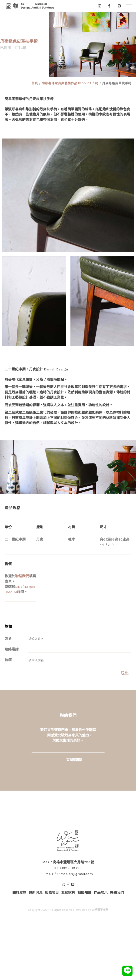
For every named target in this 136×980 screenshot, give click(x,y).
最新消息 (36, 893)
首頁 (35, 83)
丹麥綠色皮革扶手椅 (117, 83)
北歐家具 (68, 893)
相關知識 (84, 893)
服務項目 (52, 893)
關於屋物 (19, 893)
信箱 (8, 660)
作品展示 (101, 893)
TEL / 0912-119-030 (68, 868)
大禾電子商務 (100, 910)
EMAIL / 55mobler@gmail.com (68, 874)
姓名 (8, 639)
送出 (125, 673)
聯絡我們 (22, 576)
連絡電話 (12, 649)
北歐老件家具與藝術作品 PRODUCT (66, 83)
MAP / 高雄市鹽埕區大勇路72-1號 (68, 862)
